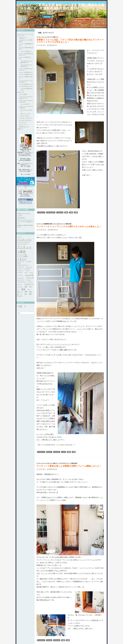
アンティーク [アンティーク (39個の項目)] (24, 240)
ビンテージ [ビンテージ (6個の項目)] (21, 278)
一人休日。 (20, 215)
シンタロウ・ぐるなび (24, 118)
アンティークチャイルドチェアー (60, 344)
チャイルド (57, 452)
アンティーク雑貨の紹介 (25, 74)
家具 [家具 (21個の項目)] (23, 289)
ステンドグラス (51, 212)
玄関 (76, 212)
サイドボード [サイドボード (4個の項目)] (27, 269)
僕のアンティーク (25, 114)
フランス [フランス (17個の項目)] (30, 278)
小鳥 (71, 212)
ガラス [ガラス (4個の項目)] (19, 263)
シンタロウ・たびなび (24, 120)
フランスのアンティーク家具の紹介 (62, 224)
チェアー (49, 452)
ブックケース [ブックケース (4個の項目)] (21, 280)
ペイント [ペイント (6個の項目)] (30, 282)
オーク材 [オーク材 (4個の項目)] (28, 261)
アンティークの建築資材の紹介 (45, 224)
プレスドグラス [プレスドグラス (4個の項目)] (21, 282)
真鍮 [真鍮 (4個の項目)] (26, 294)
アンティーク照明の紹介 (25, 72)
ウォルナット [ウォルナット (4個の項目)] (21, 261)
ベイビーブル (81, 329)
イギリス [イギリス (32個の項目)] (22, 259)
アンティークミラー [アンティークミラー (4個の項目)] (22, 244)
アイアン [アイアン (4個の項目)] (20, 237)
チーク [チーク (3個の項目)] (26, 272)
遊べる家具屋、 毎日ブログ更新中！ (26, 195)
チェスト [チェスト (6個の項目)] (20, 272)
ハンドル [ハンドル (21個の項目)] (29, 275)
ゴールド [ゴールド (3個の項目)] (19, 269)
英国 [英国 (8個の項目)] (30, 294)
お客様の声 (22, 38)
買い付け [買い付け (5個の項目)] (20, 296)
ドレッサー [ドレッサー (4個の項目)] (20, 275)
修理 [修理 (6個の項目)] (26, 287)
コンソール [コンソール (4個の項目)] (29, 267)
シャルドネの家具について (25, 84)
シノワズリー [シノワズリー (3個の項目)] (20, 270)
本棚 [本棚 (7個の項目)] (26, 292)
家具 (66, 212)
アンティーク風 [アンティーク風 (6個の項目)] (22, 255)
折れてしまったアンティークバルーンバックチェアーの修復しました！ (25, 221)
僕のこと (19, 92)
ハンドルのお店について (25, 86)
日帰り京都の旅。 (21, 218)
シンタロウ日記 (24, 104)
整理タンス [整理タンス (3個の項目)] (20, 292)
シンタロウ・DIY (23, 116)
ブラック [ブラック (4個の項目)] (28, 280)
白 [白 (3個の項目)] (22, 294)
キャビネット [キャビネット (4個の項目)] (21, 267)
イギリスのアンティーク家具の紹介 (68, 463)
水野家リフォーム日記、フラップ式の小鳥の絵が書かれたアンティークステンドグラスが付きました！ (70, 41)
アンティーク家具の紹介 (25, 57)
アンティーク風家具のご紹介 (26, 76)
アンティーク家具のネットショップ (26, 187)
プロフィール (22, 125)
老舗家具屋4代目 (53, 45)
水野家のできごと (23, 127)
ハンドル (49, 640)
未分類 (19, 129)
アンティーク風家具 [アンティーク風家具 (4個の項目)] (22, 256)
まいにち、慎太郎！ (25, 51)
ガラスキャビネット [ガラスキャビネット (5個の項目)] (23, 265)
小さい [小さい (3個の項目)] (29, 289)
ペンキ (64, 452)
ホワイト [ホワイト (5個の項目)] (20, 284)
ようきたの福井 (23, 94)
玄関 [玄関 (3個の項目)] (18, 294)
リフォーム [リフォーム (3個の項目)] (20, 287)
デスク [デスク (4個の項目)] (32, 272)
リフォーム (60, 212)
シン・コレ (22, 122)
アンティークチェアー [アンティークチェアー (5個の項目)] (23, 242)
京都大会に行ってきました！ (24, 213)
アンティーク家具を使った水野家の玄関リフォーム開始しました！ (69, 466)
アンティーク (41, 212)
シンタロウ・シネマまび (26, 110)
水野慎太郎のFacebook (26, 203)
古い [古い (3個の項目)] (18, 289)
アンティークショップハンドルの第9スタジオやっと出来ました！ (69, 226)
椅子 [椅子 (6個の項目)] (31, 292)
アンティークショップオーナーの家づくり (48, 37)
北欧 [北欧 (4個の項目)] (30, 287)
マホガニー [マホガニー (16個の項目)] (29, 284)
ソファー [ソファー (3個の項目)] (28, 270)
